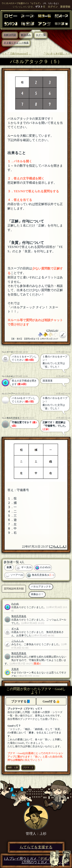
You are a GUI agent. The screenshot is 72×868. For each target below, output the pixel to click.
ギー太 (10, 352)
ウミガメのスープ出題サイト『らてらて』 (22, 3)
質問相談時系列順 (14, 589)
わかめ (10, 376)
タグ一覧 (41, 35)
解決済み (26, 35)
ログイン (53, 7)
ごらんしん (52, 330)
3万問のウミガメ (45, 862)
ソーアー (11, 394)
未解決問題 (10, 35)
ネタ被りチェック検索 (16, 43)
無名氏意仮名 (13, 418)
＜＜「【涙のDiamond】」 (17, 54)
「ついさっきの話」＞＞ (57, 54)
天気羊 (15, 669)
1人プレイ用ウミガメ (29, 859)
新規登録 (65, 7)
